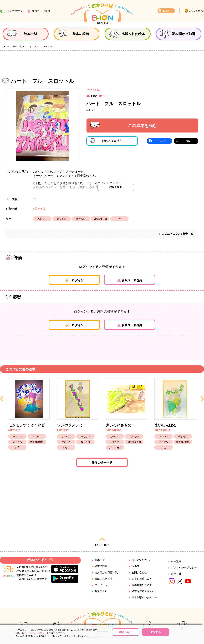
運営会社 (176, 574)
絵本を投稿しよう (142, 579)
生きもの (66, 442)
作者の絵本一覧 (102, 462)
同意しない (126, 632)
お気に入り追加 (106, 141)
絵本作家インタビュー (144, 597)
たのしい (42, 219)
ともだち (17, 442)
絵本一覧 (17, 46)
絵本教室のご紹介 (142, 585)
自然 (164, 447)
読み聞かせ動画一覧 (106, 572)
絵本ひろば (102, 14)
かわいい (17, 436)
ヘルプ (135, 566)
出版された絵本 (104, 579)
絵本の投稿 (101, 566)
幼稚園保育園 (100, 219)
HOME (6, 46)
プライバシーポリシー (184, 567)
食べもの (81, 219)
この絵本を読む (123, 125)
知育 (17, 447)
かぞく (66, 447)
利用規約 (176, 561)
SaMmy (91, 110)
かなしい (85, 436)
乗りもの (62, 219)
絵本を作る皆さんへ (143, 591)
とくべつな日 (115, 447)
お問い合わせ (139, 572)
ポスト (189, 141)
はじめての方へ (141, 560)
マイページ (101, 585)
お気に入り (101, 591)
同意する (156, 632)
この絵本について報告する (178, 234)
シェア (162, 141)
